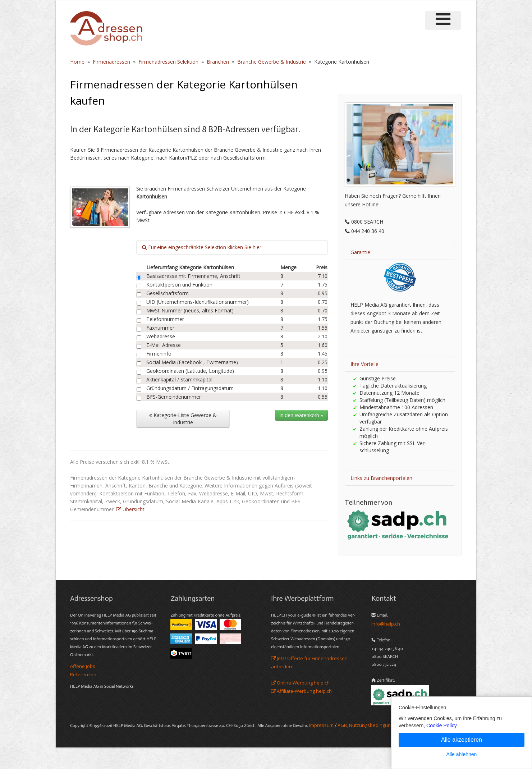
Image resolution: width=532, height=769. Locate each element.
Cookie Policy (441, 725)
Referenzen (83, 674)
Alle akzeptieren (462, 740)
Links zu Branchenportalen (381, 478)
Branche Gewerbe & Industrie (272, 62)
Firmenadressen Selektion (168, 62)
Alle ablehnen (462, 754)
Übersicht (130, 509)
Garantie (360, 252)
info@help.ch (386, 624)
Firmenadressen (111, 62)
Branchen (218, 62)
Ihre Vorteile (364, 364)
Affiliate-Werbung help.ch (301, 691)
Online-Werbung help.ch (300, 683)
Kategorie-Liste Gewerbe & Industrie (183, 419)
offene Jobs (83, 666)
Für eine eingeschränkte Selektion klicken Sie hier (202, 247)
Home (77, 62)
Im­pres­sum (321, 725)
